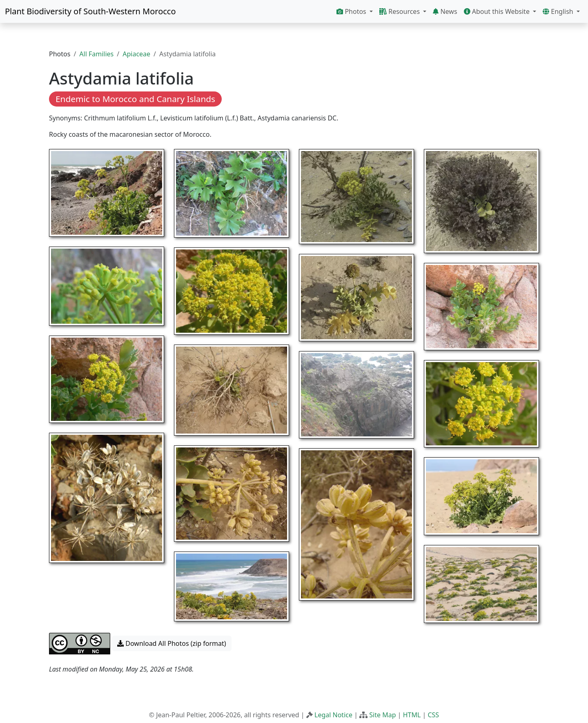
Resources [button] (400, 11)
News (445, 11)
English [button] (559, 11)
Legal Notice (333, 715)
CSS (433, 715)
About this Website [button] (498, 11)
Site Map (382, 715)
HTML (412, 715)
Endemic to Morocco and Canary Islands (135, 99)
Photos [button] (352, 11)
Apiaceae (136, 54)
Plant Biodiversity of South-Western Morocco (90, 11)
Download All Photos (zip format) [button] (171, 643)
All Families (96, 54)
